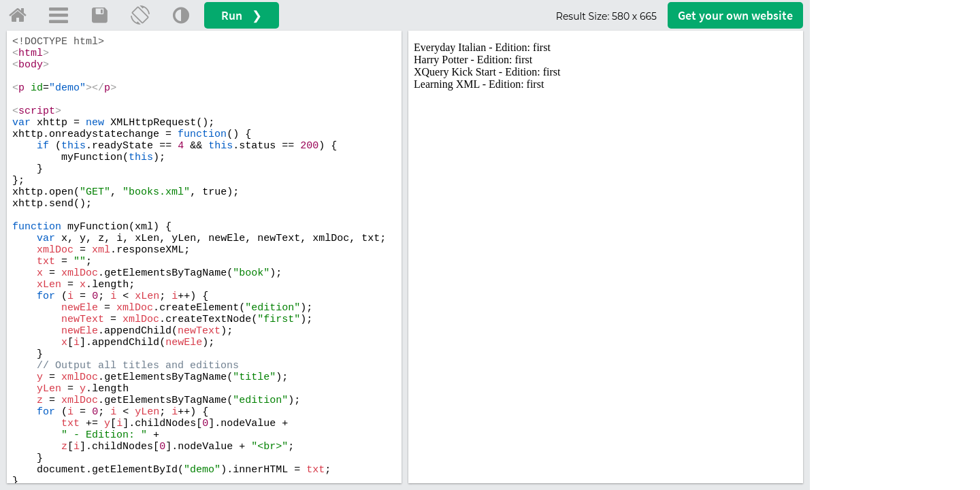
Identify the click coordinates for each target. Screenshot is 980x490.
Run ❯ (242, 15)
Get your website (735, 15)
